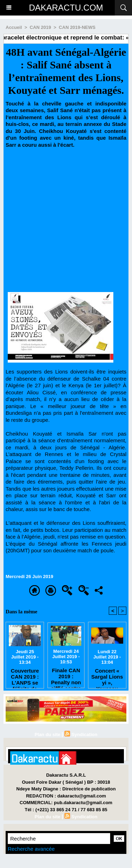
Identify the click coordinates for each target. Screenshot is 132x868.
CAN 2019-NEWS (77, 27)
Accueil (14, 27)
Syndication (84, 735)
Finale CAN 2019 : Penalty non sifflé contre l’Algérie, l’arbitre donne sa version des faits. (66, 676)
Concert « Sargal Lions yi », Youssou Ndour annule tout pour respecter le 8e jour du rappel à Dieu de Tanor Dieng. (107, 676)
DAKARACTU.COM (66, 8)
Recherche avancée (31, 849)
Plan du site (47, 735)
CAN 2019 (40, 27)
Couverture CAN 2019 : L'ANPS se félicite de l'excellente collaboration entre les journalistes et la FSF (25, 676)
